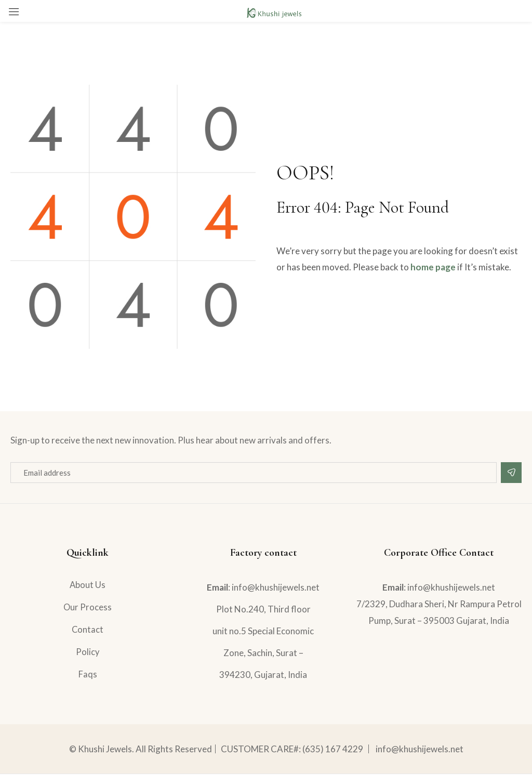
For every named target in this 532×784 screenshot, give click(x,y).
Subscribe (511, 472)
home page (433, 267)
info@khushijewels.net (420, 759)
